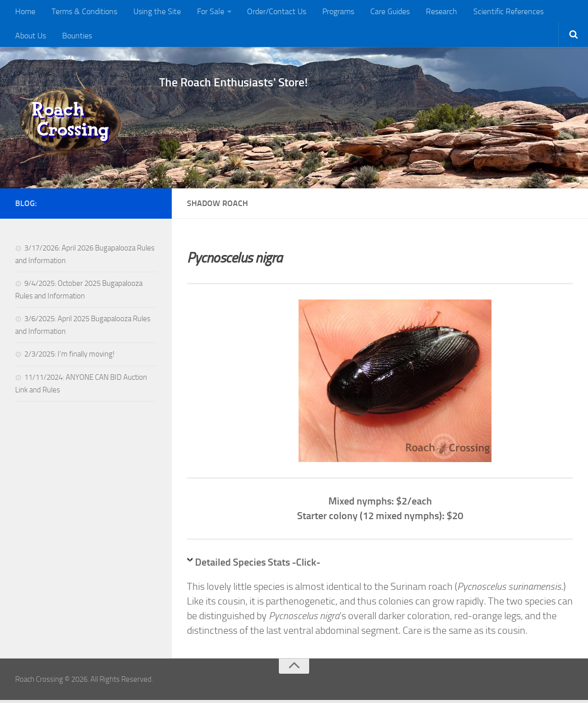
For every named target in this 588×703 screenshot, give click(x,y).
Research (427, 12)
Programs (328, 12)
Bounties (30, 38)
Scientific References (492, 12)
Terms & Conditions (82, 12)
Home (25, 12)
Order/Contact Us (268, 12)
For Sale (204, 12)
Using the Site (153, 12)
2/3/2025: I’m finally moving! (69, 357)
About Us (557, 12)
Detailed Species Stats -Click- (258, 565)
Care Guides (378, 12)
